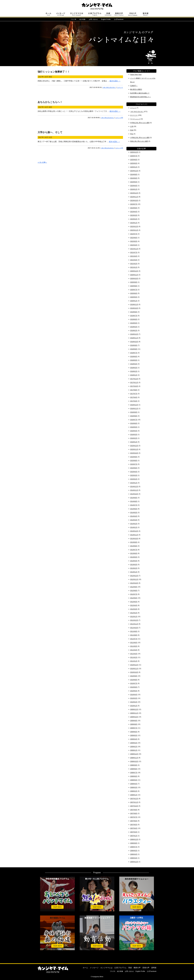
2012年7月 (134, 594)
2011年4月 (134, 650)
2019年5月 (134, 323)
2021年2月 (134, 264)
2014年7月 (134, 505)
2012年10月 (134, 583)
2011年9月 (134, 631)
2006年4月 (134, 854)
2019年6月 (134, 319)
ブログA (112, 971)
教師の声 (137, 968)
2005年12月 (134, 862)
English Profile (106, 19)
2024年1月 (134, 189)
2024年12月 (134, 171)
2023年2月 (134, 219)
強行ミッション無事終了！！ (54, 72)
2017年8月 (134, 390)
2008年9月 (134, 765)
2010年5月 (134, 691)
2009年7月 (134, 728)
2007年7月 (134, 817)
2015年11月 (134, 449)
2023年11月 (134, 197)
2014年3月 (134, 520)
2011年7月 (134, 639)
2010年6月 (134, 687)
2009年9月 (134, 721)
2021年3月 (134, 260)
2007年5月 (134, 825)
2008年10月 (134, 761)
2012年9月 (134, 587)
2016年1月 (134, 442)
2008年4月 (134, 784)
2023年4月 (134, 212)
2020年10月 (134, 278)
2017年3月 (134, 401)
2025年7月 (134, 156)
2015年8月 (134, 461)
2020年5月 (134, 297)
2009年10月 (134, 717)
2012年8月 (134, 591)
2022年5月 (134, 241)
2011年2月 (134, 657)
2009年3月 (134, 743)
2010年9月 (134, 676)
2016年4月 (134, 431)
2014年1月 (134, 527)
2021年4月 (134, 256)
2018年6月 (134, 357)
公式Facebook (119, 19)
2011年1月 (134, 661)
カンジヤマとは (106, 968)
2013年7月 (134, 550)
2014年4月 (134, 516)
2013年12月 (134, 531)
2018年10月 (134, 342)
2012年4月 (134, 605)
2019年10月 (134, 308)
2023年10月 (134, 200)
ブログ (73, 19)
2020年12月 (134, 271)
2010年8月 (134, 680)
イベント (133, 108)
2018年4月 (134, 364)
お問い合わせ (93, 19)
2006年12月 (134, 839)
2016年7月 (134, 420)
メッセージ (94, 968)
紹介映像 (82, 19)
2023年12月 (134, 193)
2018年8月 (134, 349)
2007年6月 (134, 821)
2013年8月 (134, 546)
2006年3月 (134, 858)
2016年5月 (134, 427)
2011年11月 (134, 624)
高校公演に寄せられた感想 (139, 141)
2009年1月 (134, 750)
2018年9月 (134, 345)
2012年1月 (134, 617)
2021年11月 (134, 249)
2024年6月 (134, 178)
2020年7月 (134, 290)
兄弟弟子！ (134, 86)
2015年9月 (134, 457)
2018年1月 (134, 375)
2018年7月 (134, 353)
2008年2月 (134, 791)
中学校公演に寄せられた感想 (140, 123)
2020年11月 (134, 275)
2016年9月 (134, 412)
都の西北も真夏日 (136, 89)
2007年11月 (134, 802)
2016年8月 (134, 416)
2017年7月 (134, 394)
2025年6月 (134, 160)
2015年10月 (134, 453)
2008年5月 (134, 780)
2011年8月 (134, 635)
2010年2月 (134, 702)
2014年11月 (134, 490)
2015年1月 (134, 483)
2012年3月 (134, 609)
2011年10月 (134, 628)
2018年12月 (134, 334)
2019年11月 (134, 305)
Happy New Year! (136, 75)
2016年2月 (134, 438)
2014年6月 (134, 509)
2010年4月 (134, 695)
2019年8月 (134, 312)
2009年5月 (134, 735)
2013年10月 (134, 539)
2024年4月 (134, 186)
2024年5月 (134, 182)
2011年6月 (134, 643)
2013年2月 (134, 568)
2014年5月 (134, 513)
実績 (130, 968)
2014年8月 (134, 501)
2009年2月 (134, 747)
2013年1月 (134, 572)
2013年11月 (134, 535)
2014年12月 (134, 487)
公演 (132, 126)
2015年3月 (134, 475)
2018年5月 (134, 360)
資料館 (154, 968)
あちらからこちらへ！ (50, 102)
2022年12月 (134, 226)
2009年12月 (134, 709)
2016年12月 (134, 405)
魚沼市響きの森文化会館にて (140, 93)
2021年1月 (134, 267)
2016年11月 (134, 409)
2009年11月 (134, 713)
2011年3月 (134, 654)
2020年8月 (134, 286)
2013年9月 (134, 542)
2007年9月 (134, 810)
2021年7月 (134, 252)
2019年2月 (134, 331)
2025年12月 (134, 152)
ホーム (85, 968)
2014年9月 (134, 498)
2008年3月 (134, 787)
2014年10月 (134, 494)
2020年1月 (134, 301)
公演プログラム (120, 968)
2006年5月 (134, 851)
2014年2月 (134, 524)
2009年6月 (134, 732)
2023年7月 (134, 204)
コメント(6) (119, 118)
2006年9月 (134, 843)
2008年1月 (134, 795)
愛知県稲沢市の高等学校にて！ (141, 97)
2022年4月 (134, 245)
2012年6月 (134, 598)
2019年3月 (134, 327)
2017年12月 (134, 379)
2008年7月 (134, 773)
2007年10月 (134, 806)
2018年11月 (134, 338)
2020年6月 (134, 293)
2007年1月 (134, 836)
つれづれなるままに (109, 87)
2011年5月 (134, 646)
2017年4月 (134, 397)
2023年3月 (134, 215)
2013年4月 (134, 561)
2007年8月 (134, 813)
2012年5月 (134, 602)
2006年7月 (134, 847)
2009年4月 (134, 739)
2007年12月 (134, 799)
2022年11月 (134, 230)
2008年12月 (134, 754)
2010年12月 (134, 665)
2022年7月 (134, 234)
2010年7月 (134, 683)
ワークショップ (135, 119)
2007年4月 (134, 828)
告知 (132, 130)
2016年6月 (134, 423)
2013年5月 (134, 557)
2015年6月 (134, 468)
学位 (132, 134)
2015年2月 (134, 479)
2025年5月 (134, 163)
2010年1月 (134, 706)
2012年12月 (134, 576)
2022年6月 (134, 238)
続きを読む (115, 81)
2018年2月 (134, 371)
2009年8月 (134, 724)
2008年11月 (134, 758)
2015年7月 (134, 464)
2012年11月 (134, 579)
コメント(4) (119, 148)
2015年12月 (134, 446)
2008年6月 (134, 776)
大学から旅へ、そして (50, 132)
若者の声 (146, 968)
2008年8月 (134, 769)
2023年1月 (134, 223)
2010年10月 (134, 672)
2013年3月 (134, 565)
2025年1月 (134, 167)
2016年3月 (134, 435)
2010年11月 (134, 669)
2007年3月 (134, 832)
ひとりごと (134, 115)
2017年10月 (134, 386)
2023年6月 (134, 208)
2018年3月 (134, 368)
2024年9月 (134, 174)
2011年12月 (134, 620)
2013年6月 (134, 553)
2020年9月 (134, 282)
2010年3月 (134, 698)
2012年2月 (134, 613)
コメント (120, 87)
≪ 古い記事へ (42, 162)
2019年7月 (134, 316)
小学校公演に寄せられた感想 (140, 138)
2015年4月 (134, 472)
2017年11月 (134, 383)
